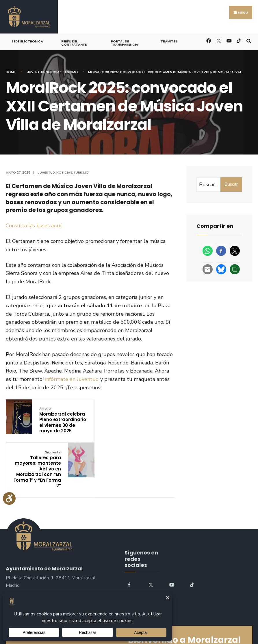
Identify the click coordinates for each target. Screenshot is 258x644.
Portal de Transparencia (125, 43)
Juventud (36, 72)
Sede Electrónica (27, 41)
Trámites (169, 41)
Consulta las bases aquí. (34, 226)
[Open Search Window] (249, 40)
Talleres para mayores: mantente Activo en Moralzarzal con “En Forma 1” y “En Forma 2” (120, 426)
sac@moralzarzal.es (26, 563)
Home (11, 72)
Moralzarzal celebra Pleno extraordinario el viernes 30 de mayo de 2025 (57, 423)
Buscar (231, 184)
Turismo (70, 72)
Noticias (54, 72)
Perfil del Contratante (74, 43)
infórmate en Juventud (72, 379)
